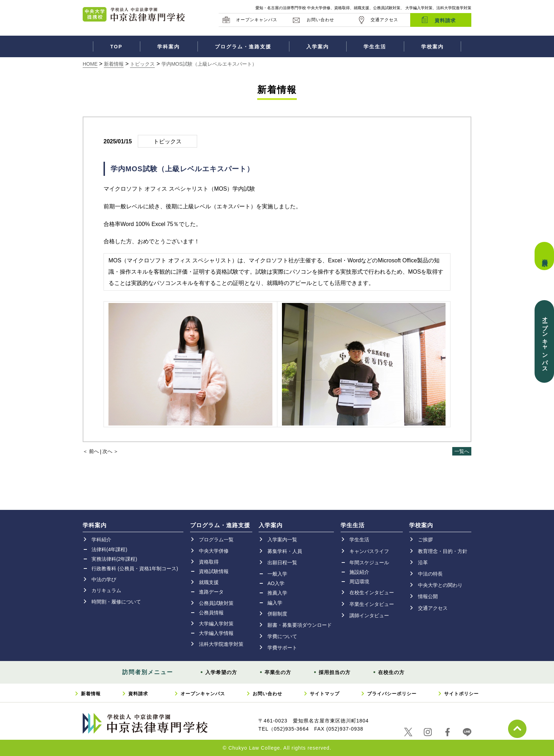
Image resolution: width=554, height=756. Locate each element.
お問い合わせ (320, 20)
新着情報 (91, 694)
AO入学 (276, 583)
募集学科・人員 (285, 551)
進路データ (211, 592)
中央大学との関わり (440, 585)
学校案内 (432, 47)
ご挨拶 (425, 540)
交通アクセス (384, 20)
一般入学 (277, 574)
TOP (116, 47)
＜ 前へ (91, 451)
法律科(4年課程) (109, 549)
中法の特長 (430, 574)
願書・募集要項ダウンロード (300, 625)
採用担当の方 (335, 672)
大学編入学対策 (216, 624)
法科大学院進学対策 (221, 644)
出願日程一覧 (282, 562)
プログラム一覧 (216, 540)
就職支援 (209, 582)
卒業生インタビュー (372, 604)
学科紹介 (101, 540)
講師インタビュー (369, 615)
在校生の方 (391, 672)
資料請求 (445, 20)
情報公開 (428, 596)
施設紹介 (359, 572)
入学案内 (318, 47)
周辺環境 (359, 582)
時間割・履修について (116, 602)
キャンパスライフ (369, 551)
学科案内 (169, 47)
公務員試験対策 (216, 603)
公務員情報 (211, 613)
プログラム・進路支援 (243, 47)
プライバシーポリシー (392, 694)
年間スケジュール (369, 562)
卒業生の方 (278, 672)
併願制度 (277, 614)
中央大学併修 (214, 551)
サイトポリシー (461, 694)
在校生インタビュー (372, 593)
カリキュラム (106, 590)
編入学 (275, 603)
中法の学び (104, 579)
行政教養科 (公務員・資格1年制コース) (135, 569)
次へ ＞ (111, 451)
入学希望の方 (221, 672)
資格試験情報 (214, 571)
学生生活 (375, 47)
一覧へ (462, 451)
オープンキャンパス (257, 20)
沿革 (423, 562)
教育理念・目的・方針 (443, 551)
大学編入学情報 (216, 633)
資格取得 (209, 562)
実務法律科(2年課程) (114, 559)
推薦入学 (277, 593)
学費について (282, 636)
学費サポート (282, 648)
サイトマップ (325, 694)
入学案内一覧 (282, 540)
